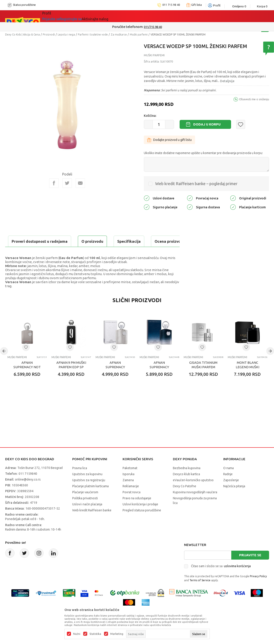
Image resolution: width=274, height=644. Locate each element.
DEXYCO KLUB (104, 16)
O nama (228, 479)
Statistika (95, 634)
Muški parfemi (139, 34)
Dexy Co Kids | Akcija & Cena (22, 34)
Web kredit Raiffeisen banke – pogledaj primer (196, 184)
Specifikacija (60, 241)
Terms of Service (200, 591)
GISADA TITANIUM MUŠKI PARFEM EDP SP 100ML (203, 378)
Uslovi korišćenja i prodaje (140, 515)
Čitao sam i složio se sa (221, 577)
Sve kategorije (58, 16)
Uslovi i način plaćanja (87, 515)
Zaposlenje (231, 491)
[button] (241, 124)
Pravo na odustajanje (137, 509)
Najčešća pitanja (234, 497)
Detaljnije (227, 81)
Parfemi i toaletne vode (93, 34)
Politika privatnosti (85, 509)
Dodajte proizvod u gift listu (169, 140)
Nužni (77, 634)
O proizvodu (23, 241)
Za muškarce (119, 34)
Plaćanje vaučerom (85, 503)
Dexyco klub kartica (186, 485)
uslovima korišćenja (237, 577)
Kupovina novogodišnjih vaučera (195, 503)
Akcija (81, 16)
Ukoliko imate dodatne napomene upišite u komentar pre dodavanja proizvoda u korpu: (203, 153)
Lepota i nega (66, 34)
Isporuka (129, 485)
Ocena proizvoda (101, 241)
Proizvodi (49, 34)
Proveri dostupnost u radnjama (40, 252)
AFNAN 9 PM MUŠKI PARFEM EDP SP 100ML (71, 378)
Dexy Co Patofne (185, 497)
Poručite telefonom (127, 27)
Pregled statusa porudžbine (142, 521)
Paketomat (130, 479)
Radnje (228, 485)
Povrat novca (132, 503)
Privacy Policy (258, 587)
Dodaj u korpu (207, 124)
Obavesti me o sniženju (254, 99)
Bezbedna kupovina (187, 479)
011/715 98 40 (153, 27)
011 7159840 (28, 485)
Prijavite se (250, 566)
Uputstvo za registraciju (89, 491)
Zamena (128, 491)
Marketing (117, 634)
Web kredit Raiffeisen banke (92, 521)
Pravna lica (80, 479)
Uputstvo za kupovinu (87, 485)
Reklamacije (131, 497)
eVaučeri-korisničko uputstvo (193, 491)
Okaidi (130, 16)
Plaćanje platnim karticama (90, 497)
